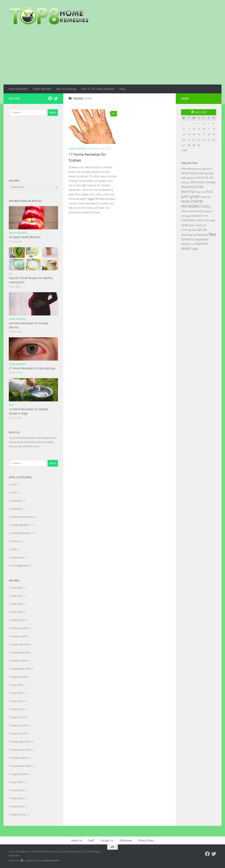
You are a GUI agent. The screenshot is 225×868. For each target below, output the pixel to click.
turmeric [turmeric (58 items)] (188, 239)
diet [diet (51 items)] (193, 182)
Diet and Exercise (66, 89)
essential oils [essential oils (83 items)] (192, 187)
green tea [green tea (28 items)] (206, 197)
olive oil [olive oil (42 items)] (201, 220)
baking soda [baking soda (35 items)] (206, 173)
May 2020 (17, 604)
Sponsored (18, 557)
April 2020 (17, 612)
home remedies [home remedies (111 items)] (192, 204)
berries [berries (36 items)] (190, 178)
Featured (17, 509)
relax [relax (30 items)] (194, 230)
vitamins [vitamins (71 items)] (201, 244)
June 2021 (17, 588)
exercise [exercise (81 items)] (188, 191)
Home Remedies (18, 89)
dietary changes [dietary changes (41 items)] (206, 182)
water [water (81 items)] (186, 248)
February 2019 (20, 726)
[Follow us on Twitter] (56, 98)
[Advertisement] (112, 58)
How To (16, 541)
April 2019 (17, 709)
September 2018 (21, 766)
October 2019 (19, 661)
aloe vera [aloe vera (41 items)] (187, 169)
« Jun (184, 150)
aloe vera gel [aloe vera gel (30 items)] (199, 169)
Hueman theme (51, 861)
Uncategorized (20, 566)
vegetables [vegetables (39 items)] (202, 239)
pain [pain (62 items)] (186, 225)
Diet (14, 485)
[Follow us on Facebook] (50, 98)
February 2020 (20, 628)
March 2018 (18, 815)
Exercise (17, 501)
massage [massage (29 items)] (186, 216)
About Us (77, 840)
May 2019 (17, 701)
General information (23, 517)
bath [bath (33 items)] (184, 178)
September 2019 (21, 669)
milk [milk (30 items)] (206, 216)
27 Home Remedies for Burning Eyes (32, 368)
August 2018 (19, 774)
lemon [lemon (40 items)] (199, 211)
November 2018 (21, 750)
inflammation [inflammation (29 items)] (188, 211)
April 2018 (17, 807)
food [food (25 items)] (203, 192)
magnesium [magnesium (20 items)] (208, 211)
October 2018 (19, 758)
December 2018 (21, 742)
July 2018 (17, 782)
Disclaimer (126, 840)
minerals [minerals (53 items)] (187, 220)
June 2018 (17, 790)
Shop (122, 89)
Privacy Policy (146, 840)
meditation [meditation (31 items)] (197, 216)
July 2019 (17, 685)
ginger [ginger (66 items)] (195, 196)
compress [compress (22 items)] (185, 182)
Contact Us (107, 840)
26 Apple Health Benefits (25, 237)
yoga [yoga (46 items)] (195, 249)
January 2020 (19, 636)
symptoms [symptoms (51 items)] (200, 235)
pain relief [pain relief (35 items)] (196, 225)
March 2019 (18, 717)
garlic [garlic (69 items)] (185, 196)
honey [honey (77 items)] (206, 206)
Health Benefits (42, 89)
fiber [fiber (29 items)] (198, 192)
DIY (10, 274)
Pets (11, 405)
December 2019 (21, 644)
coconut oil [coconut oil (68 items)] (204, 177)
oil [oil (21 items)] (195, 221)
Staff (91, 840)
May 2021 (17, 596)
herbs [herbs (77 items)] (186, 201)
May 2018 (17, 798)
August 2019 (19, 677)
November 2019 (21, 653)
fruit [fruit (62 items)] (209, 192)
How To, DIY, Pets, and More (98, 89)
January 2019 (19, 734)
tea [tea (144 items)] (212, 234)
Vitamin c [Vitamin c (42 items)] (187, 244)
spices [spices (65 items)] (202, 230)
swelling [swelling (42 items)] (187, 235)
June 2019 (17, 693)
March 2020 (18, 620)
